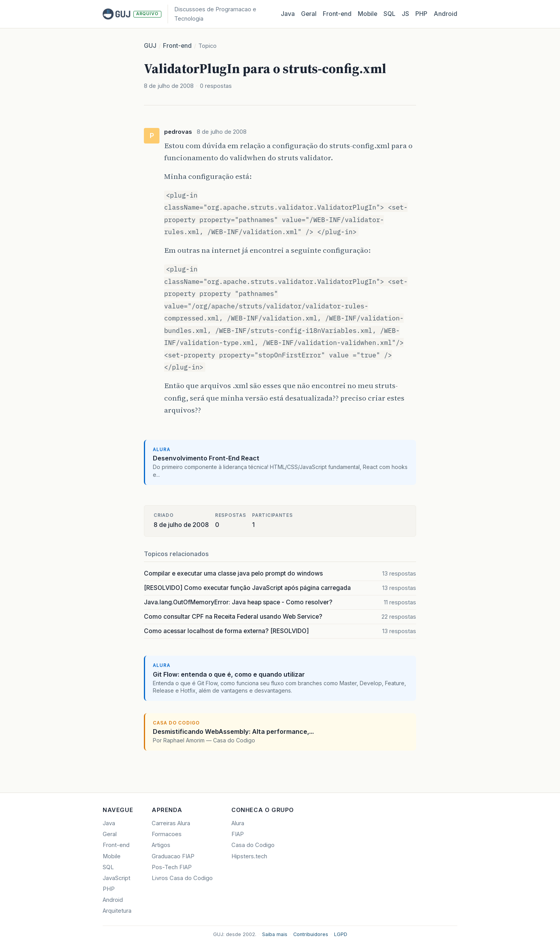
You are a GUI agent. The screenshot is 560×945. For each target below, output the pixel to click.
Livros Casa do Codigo (182, 878)
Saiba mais (275, 934)
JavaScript (116, 878)
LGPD (341, 934)
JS (405, 14)
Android (445, 14)
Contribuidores (311, 934)
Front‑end (337, 14)
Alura (238, 823)
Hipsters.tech (249, 856)
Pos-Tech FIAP (172, 867)
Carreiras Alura (171, 823)
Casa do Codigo (253, 845)
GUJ (150, 46)
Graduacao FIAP (173, 856)
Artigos (161, 845)
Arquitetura (117, 911)
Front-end (177, 46)
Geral (309, 14)
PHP (421, 14)
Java (288, 14)
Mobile (367, 14)
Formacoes (167, 834)
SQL (389, 14)
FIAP (238, 834)
